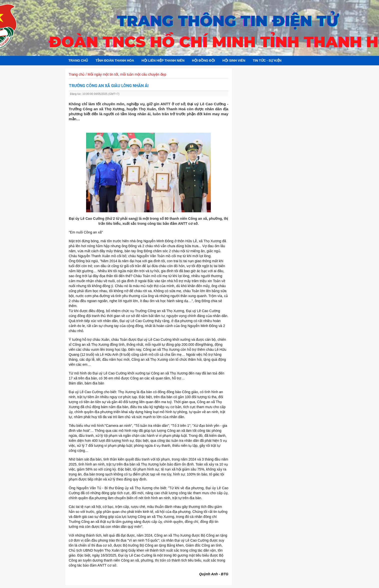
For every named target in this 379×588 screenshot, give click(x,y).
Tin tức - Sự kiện (267, 60)
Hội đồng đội (203, 60)
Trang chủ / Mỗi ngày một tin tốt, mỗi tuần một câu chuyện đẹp (118, 74)
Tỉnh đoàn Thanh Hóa (115, 60)
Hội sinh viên (234, 60)
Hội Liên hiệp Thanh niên (163, 60)
